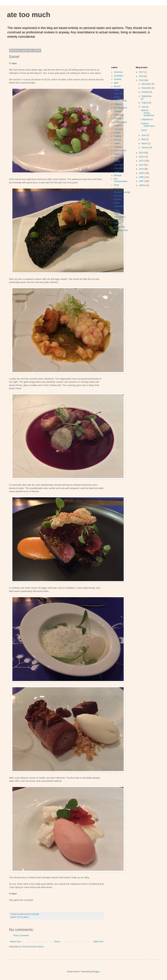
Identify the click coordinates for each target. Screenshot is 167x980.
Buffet (117, 90)
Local (116, 172)
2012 (142, 161)
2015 (142, 80)
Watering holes (121, 230)
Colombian (119, 115)
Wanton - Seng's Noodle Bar (147, 113)
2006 (142, 185)
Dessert (118, 118)
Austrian (118, 79)
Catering (118, 104)
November (147, 88)
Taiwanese (119, 206)
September (147, 96)
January (145, 148)
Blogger (96, 972)
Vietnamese (119, 227)
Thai (116, 213)
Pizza (116, 185)
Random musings (122, 192)
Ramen (117, 189)
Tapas (117, 210)
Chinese (118, 111)
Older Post (98, 942)
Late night (119, 165)
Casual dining (120, 101)
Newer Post (15, 942)
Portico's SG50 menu (148, 125)
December (147, 84)
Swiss (117, 203)
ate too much (29, 15)
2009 (142, 173)
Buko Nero (119, 94)
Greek (117, 143)
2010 (142, 169)
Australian (119, 76)
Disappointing (120, 122)
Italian (117, 154)
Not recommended (121, 180)
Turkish (117, 223)
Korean (117, 161)
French (117, 133)
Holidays (118, 147)
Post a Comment (21, 935)
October (145, 92)
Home (57, 942)
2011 (142, 165)
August (145, 103)
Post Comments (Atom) (33, 947)
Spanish (118, 199)
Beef (116, 83)
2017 (142, 72)
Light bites (119, 168)
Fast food (118, 129)
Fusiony (118, 136)
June (144, 135)
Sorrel (144, 130)
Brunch (117, 86)
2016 (142, 76)
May (144, 139)
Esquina (118, 126)
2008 (142, 177)
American (118, 72)
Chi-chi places (23, 917)
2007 (142, 181)
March (145, 143)
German (118, 140)
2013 (142, 157)
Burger (117, 97)
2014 (142, 153)
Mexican (118, 175)
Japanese (118, 158)
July (144, 107)
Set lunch (118, 196)
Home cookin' (120, 150)
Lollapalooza (147, 119)
